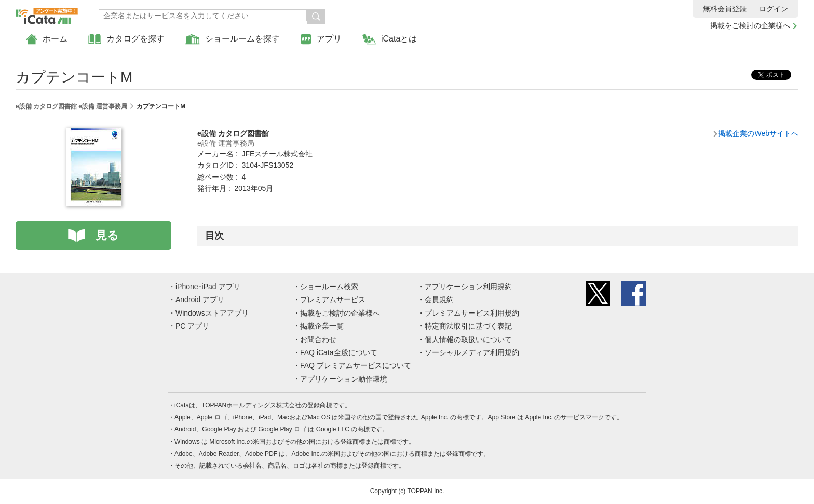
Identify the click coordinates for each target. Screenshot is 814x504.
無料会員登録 (725, 9)
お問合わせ (318, 339)
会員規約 (439, 299)
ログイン (774, 9)
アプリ (321, 39)
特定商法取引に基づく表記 (468, 326)
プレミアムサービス (333, 299)
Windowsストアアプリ (212, 313)
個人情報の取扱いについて (468, 339)
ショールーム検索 (329, 287)
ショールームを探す (233, 39)
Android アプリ (200, 299)
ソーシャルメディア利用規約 (472, 352)
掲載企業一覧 (322, 326)
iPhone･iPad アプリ (208, 287)
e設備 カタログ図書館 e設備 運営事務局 (71, 106)
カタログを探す (126, 39)
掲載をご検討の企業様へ (750, 25)
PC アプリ (192, 326)
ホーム (47, 39)
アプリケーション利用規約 (468, 287)
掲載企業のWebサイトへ (758, 133)
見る (107, 235)
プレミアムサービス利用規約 (472, 313)
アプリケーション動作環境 (344, 379)
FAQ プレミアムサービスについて (356, 365)
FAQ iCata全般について (339, 352)
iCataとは (390, 39)
